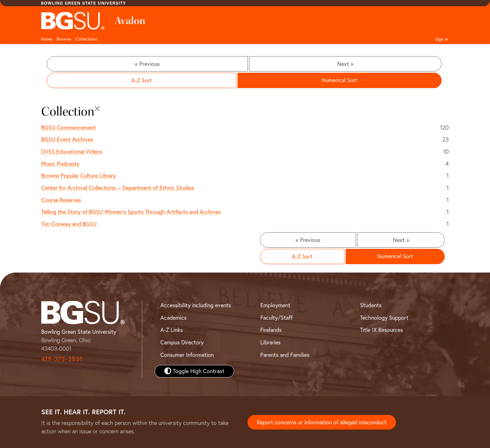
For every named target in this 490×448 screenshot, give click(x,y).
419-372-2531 (62, 359)
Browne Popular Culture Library (79, 176)
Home (47, 39)
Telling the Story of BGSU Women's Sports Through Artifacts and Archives (131, 212)
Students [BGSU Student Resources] (371, 305)
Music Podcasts (60, 164)
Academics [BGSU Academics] (173, 318)
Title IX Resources (381, 330)
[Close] (97, 109)
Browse (64, 39)
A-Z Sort (142, 80)
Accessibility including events (196, 305)
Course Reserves (61, 200)
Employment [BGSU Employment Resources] (275, 305)
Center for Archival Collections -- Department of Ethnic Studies (118, 188)
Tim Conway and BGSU (69, 224)
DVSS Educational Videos (72, 152)
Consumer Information (187, 355)
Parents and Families (285, 355)
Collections (86, 39)
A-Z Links (172, 330)
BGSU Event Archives (67, 139)
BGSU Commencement (69, 128)
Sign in (442, 39)
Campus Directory (182, 342)
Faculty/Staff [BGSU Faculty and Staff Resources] (276, 318)
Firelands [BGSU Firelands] (271, 330)
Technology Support (384, 318)
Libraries (270, 342)
